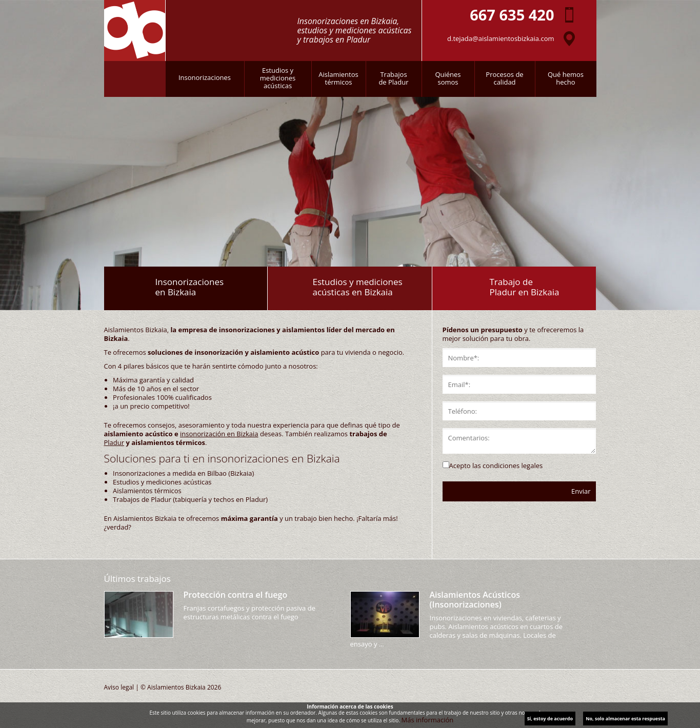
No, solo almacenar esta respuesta (625, 719)
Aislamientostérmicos (338, 78)
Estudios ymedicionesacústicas (278, 78)
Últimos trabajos (137, 579)
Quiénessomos (448, 78)
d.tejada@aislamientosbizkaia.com (501, 38)
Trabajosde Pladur (393, 78)
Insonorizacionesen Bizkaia (190, 287)
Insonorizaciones (205, 77)
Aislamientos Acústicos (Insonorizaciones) (475, 600)
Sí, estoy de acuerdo (550, 719)
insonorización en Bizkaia (219, 434)
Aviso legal (119, 687)
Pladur (114, 442)
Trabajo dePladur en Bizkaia (524, 287)
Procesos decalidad (504, 78)
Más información (428, 720)
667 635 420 (512, 15)
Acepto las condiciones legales (496, 466)
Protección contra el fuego (236, 595)
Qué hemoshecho (566, 78)
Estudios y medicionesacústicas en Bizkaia (357, 287)
